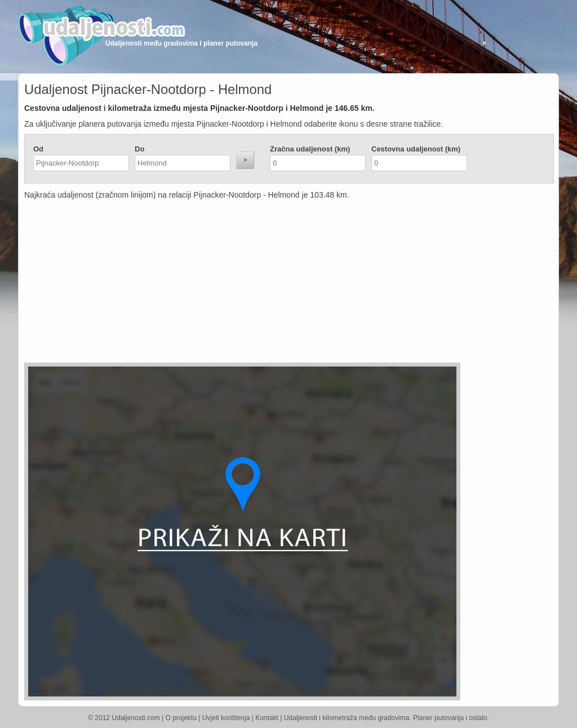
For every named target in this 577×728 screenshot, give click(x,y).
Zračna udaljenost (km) (310, 149)
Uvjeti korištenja (226, 718)
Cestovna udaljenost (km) (416, 149)
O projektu (181, 718)
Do (139, 149)
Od (38, 149)
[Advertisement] (221, 284)
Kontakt (267, 718)
